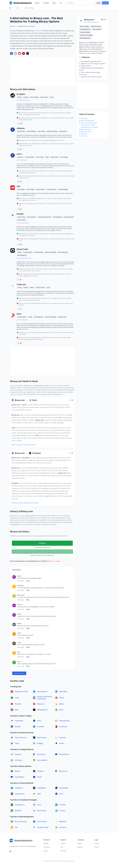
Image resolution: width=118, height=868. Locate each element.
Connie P (20, 604)
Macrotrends (42, 811)
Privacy (97, 843)
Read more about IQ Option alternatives (25, 503)
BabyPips (18, 811)
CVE (16, 827)
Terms (97, 847)
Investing (26, 97)
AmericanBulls (42, 760)
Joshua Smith (21, 595)
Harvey (19, 614)
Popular (37, 3)
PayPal (62, 743)
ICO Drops (18, 760)
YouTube (18, 704)
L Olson (19, 633)
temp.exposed (42, 691)
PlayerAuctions (65, 721)
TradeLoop (63, 727)
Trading (19, 97)
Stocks (52, 97)
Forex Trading (41, 131)
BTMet (62, 698)
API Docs (63, 851)
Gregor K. (15, 26)
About (80, 843)
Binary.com (38, 31)
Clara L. (19, 661)
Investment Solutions (52, 131)
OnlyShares (19, 788)
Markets (32, 288)
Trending (46, 3)
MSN (16, 710)
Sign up (105, 3)
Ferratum (63, 827)
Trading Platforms (85, 29)
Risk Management (57, 217)
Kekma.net (41, 704)
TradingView (41, 788)
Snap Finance (42, 738)
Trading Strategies (63, 189)
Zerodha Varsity (43, 827)
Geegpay (40, 743)
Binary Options (44, 97)
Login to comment (19, 673)
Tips (62, 847)
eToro (19, 154)
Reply (28, 581)
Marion (19, 576)
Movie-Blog (63, 691)
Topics (54, 3)
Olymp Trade (22, 249)
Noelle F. (20, 623)
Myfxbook (63, 822)
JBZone (62, 704)
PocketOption (64, 754)
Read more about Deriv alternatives (24, 445)
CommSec (41, 727)
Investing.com (20, 794)
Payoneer (63, 738)
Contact (63, 843)
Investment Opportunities (44, 217)
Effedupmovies (42, 710)
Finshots (62, 811)
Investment (20, 157)
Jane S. (19, 652)
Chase (17, 743)
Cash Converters (21, 738)
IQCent (40, 777)
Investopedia (64, 788)
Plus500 (20, 214)
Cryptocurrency (55, 157)
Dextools (18, 754)
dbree (61, 710)
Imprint (80, 847)
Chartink (62, 805)
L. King (19, 642)
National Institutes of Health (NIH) (45, 698)
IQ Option (21, 94)
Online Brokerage (39, 252)
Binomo (18, 771)
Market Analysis (21, 220)
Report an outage (54, 561)
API (61, 3)
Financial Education (52, 189)
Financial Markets (34, 97)
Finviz (39, 805)
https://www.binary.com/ (92, 22)
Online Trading (29, 8)
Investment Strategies (51, 252)
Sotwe (17, 698)
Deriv (19, 314)
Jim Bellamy (20, 586)
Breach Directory (21, 822)
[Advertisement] (42, 71)
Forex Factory (42, 822)
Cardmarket (19, 721)
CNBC (39, 794)
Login (98, 3)
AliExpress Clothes (21, 691)
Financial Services (40, 288)
